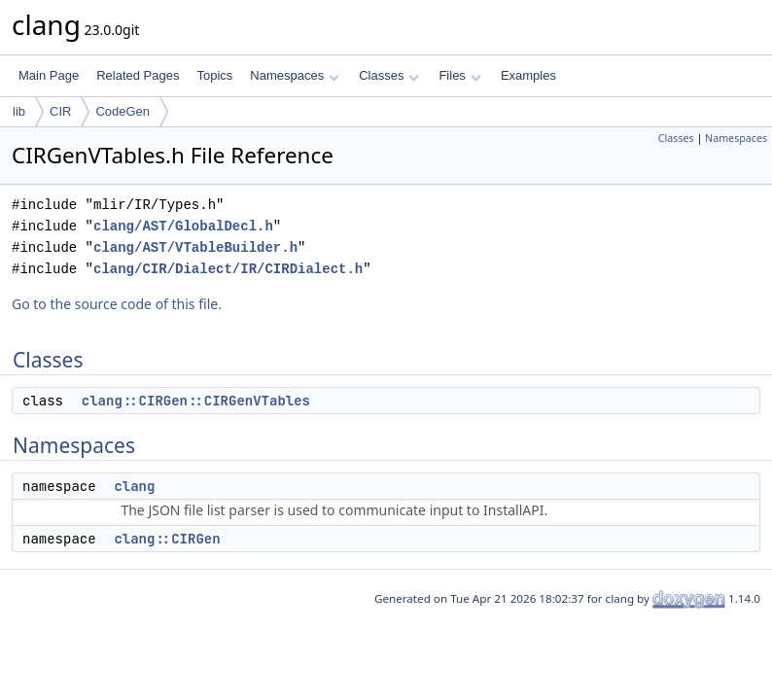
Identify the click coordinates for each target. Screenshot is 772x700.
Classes (389, 75)
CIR (60, 111)
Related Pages (138, 75)
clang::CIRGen (167, 539)
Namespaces (294, 75)
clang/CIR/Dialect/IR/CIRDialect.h (228, 269)
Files (459, 75)
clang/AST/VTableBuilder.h (195, 247)
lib (19, 111)
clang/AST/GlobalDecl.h (183, 226)
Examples (528, 75)
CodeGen (123, 111)
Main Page (49, 75)
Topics (214, 75)
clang (134, 486)
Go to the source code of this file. (117, 304)
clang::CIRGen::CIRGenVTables (196, 401)
